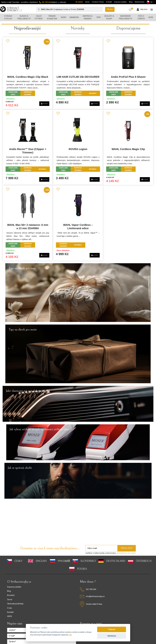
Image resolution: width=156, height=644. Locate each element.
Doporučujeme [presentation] (128, 89)
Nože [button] (151, 17)
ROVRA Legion (78, 210)
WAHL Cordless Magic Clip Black (27, 138)
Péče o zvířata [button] (141, 17)
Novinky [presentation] (78, 89)
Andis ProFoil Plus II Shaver (129, 138)
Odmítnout (112, 636)
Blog (131, 2)
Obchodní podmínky (15, 566)
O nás (10, 570)
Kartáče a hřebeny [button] (88, 17)
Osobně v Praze (98, 2)
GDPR (10, 578)
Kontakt (109, 2)
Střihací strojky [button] (8, 17)
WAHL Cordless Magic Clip (129, 210)
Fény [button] (99, 17)
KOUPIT (42, 164)
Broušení (79, 2)
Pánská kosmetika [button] (52, 17)
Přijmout (112, 629)
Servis (87, 2)
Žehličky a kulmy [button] (109, 17)
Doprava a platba (120, 2)
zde (70, 635)
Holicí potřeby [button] (39, 17)
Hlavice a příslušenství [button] (24, 17)
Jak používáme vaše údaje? (126, 515)
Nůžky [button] (64, 17)
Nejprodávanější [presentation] (27, 89)
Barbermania (139, 2)
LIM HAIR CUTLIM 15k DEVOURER (78, 138)
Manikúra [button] (74, 17)
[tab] (27, 90)
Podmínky (68, 619)
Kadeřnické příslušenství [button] (125, 17)
